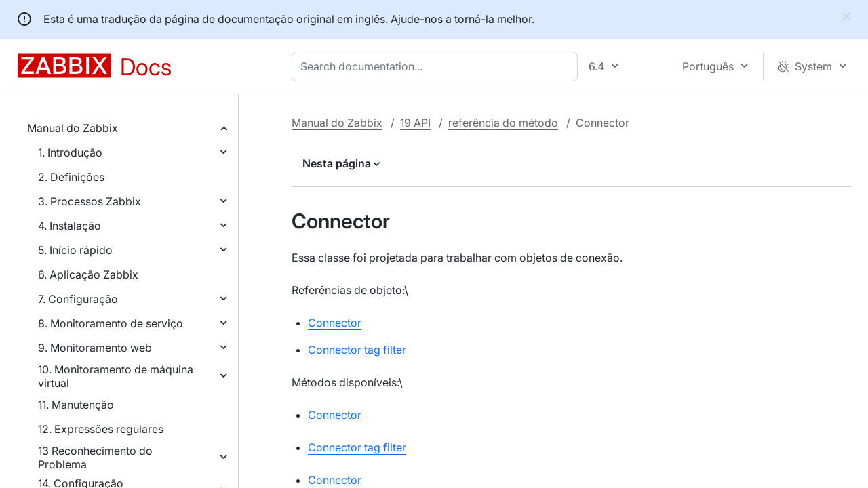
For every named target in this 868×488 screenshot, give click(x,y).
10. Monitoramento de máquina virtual (116, 376)
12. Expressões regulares (101, 429)
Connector (335, 323)
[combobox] (437, 66)
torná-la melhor (493, 19)
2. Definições (71, 177)
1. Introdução (70, 152)
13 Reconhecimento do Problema (95, 457)
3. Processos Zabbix (90, 201)
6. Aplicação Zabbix (88, 274)
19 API (415, 123)
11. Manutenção (76, 405)
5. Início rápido (75, 250)
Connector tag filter (357, 350)
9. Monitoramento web (95, 348)
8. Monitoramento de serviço (111, 323)
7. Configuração (78, 299)
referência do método (503, 123)
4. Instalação (70, 226)
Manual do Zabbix (73, 128)
